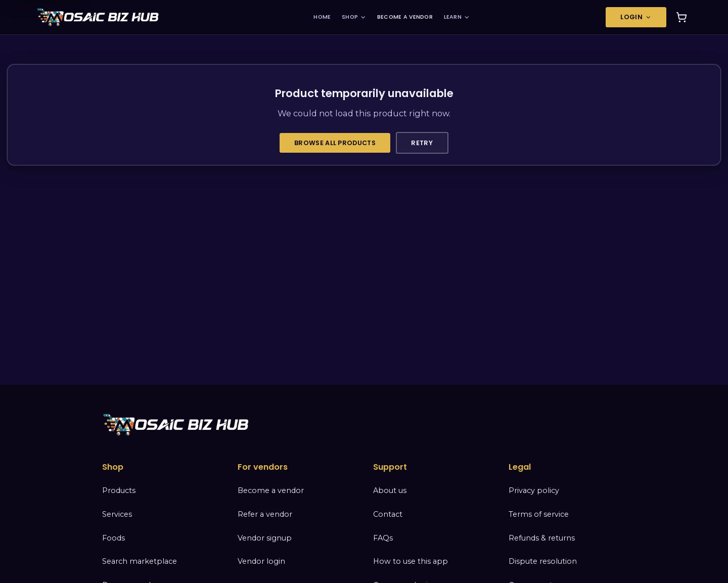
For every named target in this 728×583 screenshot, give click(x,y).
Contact (388, 514)
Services (117, 514)
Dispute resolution (543, 561)
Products (119, 490)
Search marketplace (140, 561)
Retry (422, 143)
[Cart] (681, 17)
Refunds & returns (542, 538)
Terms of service (539, 514)
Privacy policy (534, 490)
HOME (322, 17)
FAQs (383, 538)
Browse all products (335, 143)
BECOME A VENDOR (405, 17)
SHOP (354, 17)
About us (390, 490)
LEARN (457, 17)
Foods (113, 538)
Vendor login (261, 561)
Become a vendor (271, 490)
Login (636, 17)
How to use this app (411, 561)
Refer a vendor (265, 514)
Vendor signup (265, 538)
